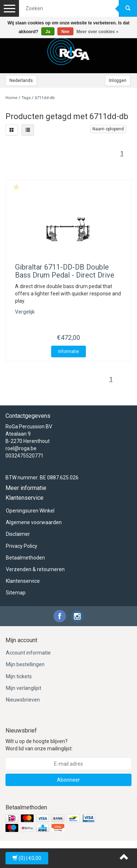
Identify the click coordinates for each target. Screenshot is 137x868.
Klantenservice (23, 581)
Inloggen (118, 80)
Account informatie (28, 653)
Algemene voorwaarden (34, 522)
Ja (48, 32)
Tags (26, 98)
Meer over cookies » (97, 32)
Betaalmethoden (25, 558)
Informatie (68, 351)
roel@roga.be (21, 448)
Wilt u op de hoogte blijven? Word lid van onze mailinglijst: (39, 745)
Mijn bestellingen (25, 664)
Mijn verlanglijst (24, 688)
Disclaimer (18, 534)
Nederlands (21, 80)
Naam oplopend (108, 129)
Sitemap (16, 593)
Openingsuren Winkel (30, 511)
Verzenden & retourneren (35, 569)
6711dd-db (45, 98)
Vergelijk (25, 312)
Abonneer (68, 780)
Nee (65, 32)
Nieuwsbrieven (23, 700)
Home (12, 98)
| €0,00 (27, 858)
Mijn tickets (19, 676)
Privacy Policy (22, 546)
